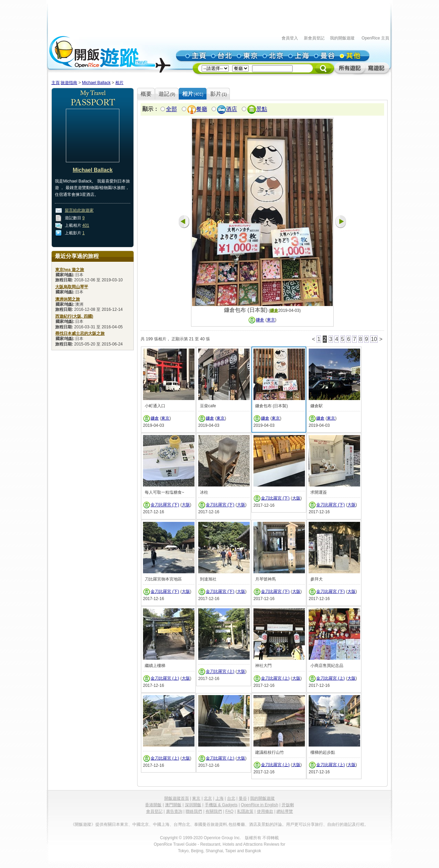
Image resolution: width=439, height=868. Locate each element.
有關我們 (214, 811)
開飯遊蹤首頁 (177, 798)
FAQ (229, 811)
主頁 (56, 83)
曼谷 (243, 798)
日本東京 (120, 824)
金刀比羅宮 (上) (165, 678)
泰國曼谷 (202, 824)
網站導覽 (285, 811)
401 (86, 225)
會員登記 (154, 811)
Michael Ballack (96, 83)
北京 (208, 798)
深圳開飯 (193, 805)
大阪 (186, 505)
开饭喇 (288, 805)
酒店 (232, 109)
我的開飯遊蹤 (342, 38)
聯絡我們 (194, 811)
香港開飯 (153, 805)
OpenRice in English (259, 805)
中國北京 (141, 824)
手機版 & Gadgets (221, 805)
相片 (119, 83)
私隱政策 (245, 811)
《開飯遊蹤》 (83, 824)
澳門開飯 (173, 805)
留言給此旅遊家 (79, 210)
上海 (219, 798)
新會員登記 (314, 38)
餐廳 (202, 109)
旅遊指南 (69, 83)
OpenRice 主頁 (375, 38)
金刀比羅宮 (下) (165, 505)
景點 (262, 109)
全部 (171, 109)
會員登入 (290, 38)
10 (374, 339)
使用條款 (265, 811)
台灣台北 (182, 824)
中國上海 (161, 824)
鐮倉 (274, 310)
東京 (271, 320)
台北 (231, 798)
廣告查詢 (174, 811)
